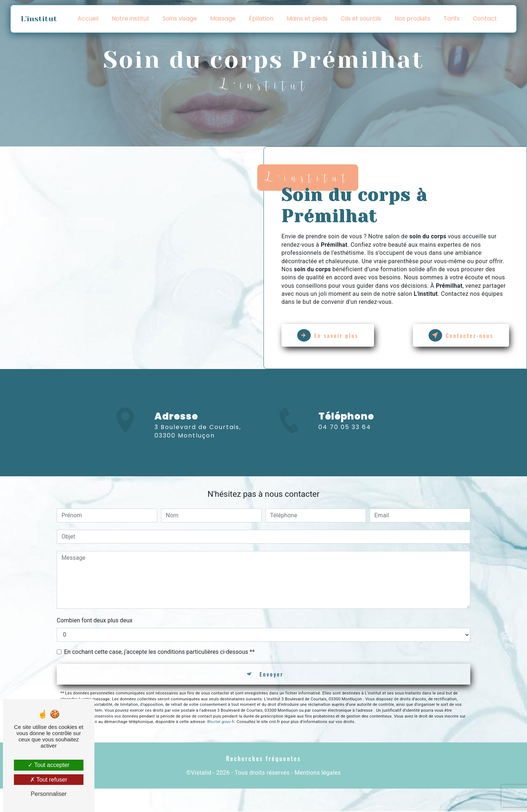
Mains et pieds (307, 18)
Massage (223, 18)
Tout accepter (48, 765)
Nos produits (412, 18)
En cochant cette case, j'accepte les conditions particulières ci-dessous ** (159, 672)
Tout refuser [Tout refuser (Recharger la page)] (49, 780)
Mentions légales (318, 796)
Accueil (88, 18)
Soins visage (180, 18)
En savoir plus (333, 335)
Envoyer (272, 696)
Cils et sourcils (361, 18)
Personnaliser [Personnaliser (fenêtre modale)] (49, 794)
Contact (485, 18)
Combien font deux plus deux (95, 641)
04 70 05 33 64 (345, 463)
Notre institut (130, 18)
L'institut (40, 19)
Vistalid (201, 796)
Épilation (261, 18)
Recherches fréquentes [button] (264, 781)
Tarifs (452, 18)
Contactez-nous (456, 335)
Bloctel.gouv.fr (221, 744)
